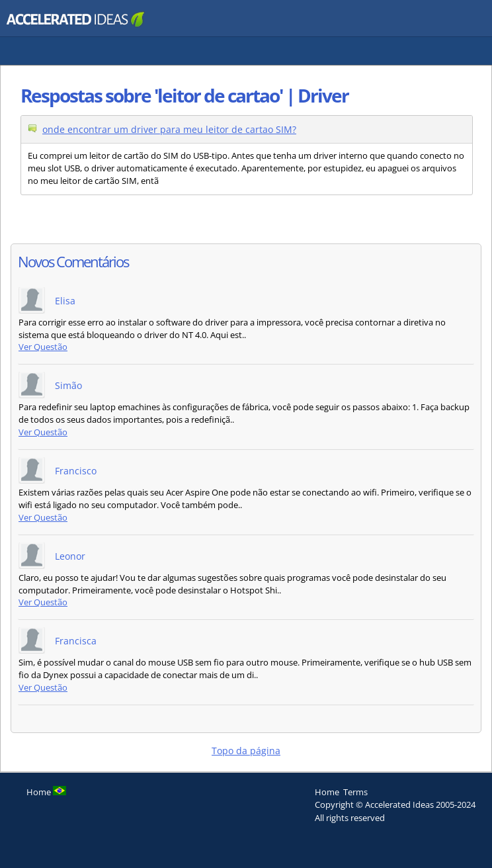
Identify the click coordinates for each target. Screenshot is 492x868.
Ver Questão (43, 347)
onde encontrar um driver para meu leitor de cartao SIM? (169, 129)
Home (327, 792)
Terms (355, 792)
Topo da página (246, 751)
